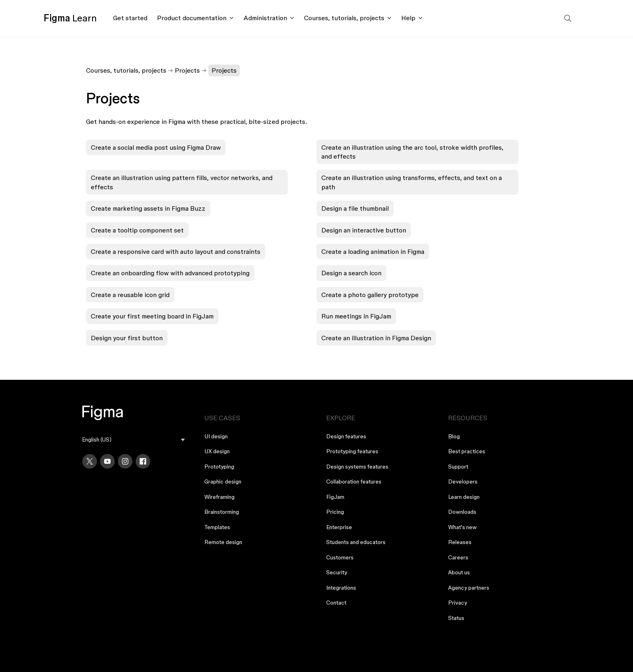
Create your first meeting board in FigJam (152, 316)
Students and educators (356, 542)
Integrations (341, 588)
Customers (340, 557)
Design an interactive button (364, 230)
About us (459, 572)
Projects (187, 70)
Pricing (335, 512)
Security (337, 572)
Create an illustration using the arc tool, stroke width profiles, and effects (412, 152)
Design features (346, 436)
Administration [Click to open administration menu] (265, 18)
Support (458, 467)
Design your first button (127, 338)
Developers (463, 481)
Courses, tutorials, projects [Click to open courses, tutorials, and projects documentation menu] (344, 18)
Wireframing (219, 497)
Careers (458, 557)
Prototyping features (352, 451)
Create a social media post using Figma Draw (156, 147)
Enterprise (339, 527)
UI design (216, 436)
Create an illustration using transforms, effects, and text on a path (412, 182)
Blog (454, 436)
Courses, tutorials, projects (126, 70)
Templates (217, 527)
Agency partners (469, 588)
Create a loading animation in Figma (373, 251)
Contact (336, 603)
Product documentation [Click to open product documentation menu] (192, 18)
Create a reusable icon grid (130, 295)
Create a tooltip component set (137, 230)
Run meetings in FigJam (356, 316)
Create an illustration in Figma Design (376, 338)
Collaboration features (354, 481)
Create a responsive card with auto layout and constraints (176, 251)
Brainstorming (222, 512)
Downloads (462, 512)
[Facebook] (143, 461)
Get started (130, 18)
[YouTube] (107, 461)
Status (456, 618)
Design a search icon (351, 273)
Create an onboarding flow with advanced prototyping (170, 273)
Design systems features (357, 467)
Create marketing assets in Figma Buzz (148, 208)
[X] (90, 461)
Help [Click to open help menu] (408, 18)
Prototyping (219, 467)
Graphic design (223, 481)
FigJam (335, 497)
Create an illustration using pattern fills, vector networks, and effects (182, 182)
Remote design (223, 542)
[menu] (134, 440)
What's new (462, 527)
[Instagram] (125, 461)
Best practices (467, 451)
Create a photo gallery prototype (370, 295)
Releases (460, 542)
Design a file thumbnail (355, 208)
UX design (217, 451)
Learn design (464, 497)
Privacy (458, 603)
